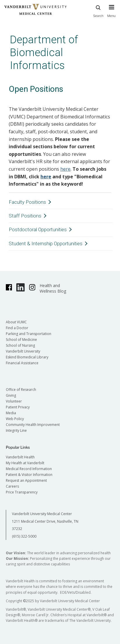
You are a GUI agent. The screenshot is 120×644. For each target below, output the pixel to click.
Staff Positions (25, 216)
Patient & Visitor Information (29, 475)
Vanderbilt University (23, 351)
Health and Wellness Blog (53, 288)
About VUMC (16, 322)
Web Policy (15, 419)
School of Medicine (21, 340)
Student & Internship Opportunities (46, 244)
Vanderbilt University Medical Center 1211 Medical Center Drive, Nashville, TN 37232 (45, 521)
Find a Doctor (17, 328)
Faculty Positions (27, 202)
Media (11, 413)
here (65, 169)
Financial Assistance (22, 363)
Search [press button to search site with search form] (98, 10)
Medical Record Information (29, 469)
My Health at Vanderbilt (25, 463)
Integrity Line (16, 430)
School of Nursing (20, 345)
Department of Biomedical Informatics (44, 52)
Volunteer (14, 401)
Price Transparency (22, 492)
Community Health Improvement (33, 425)
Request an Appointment (26, 480)
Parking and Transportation (29, 334)
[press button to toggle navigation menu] (111, 14)
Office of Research (21, 390)
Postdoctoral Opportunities (38, 229)
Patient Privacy (18, 407)
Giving (11, 395)
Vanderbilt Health (20, 457)
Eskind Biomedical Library (27, 357)
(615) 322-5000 (24, 536)
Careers (12, 486)
